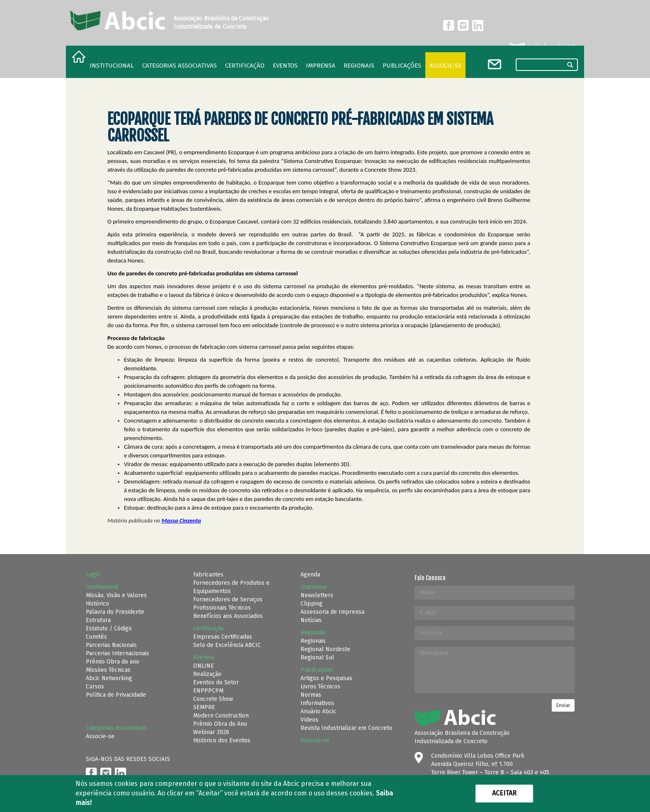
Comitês (96, 637)
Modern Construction (221, 716)
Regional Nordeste (325, 649)
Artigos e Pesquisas (326, 678)
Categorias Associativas (179, 66)
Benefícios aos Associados (228, 616)
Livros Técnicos (320, 687)
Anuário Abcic (318, 711)
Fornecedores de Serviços (228, 599)
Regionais (313, 641)
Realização (207, 674)
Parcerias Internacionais (118, 653)
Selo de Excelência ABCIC (227, 645)
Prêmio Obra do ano (113, 662)
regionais (359, 66)
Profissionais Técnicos (222, 608)
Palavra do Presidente (115, 612)
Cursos (95, 687)
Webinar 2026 (211, 732)
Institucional (112, 66)
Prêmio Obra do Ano (220, 724)
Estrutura (98, 620)
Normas (311, 695)
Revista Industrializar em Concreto (346, 728)
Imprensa (321, 66)
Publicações (402, 66)
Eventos (285, 66)
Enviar (563, 705)
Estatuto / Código (109, 628)
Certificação (245, 66)
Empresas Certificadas (223, 637)
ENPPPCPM (208, 691)
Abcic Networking (109, 678)
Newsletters (317, 595)
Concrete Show (213, 699)
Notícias (311, 620)
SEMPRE (204, 707)
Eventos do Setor (216, 682)
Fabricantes (208, 575)
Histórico (97, 604)
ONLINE (204, 666)
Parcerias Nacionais (111, 645)
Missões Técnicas (108, 670)
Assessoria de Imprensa (332, 612)
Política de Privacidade (116, 695)
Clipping (312, 604)
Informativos (317, 703)
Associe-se (445, 66)
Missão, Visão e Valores (116, 595)
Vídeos (309, 720)
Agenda (310, 575)
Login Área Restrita (543, 47)
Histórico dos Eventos (222, 740)
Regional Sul (317, 658)
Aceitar (504, 793)
